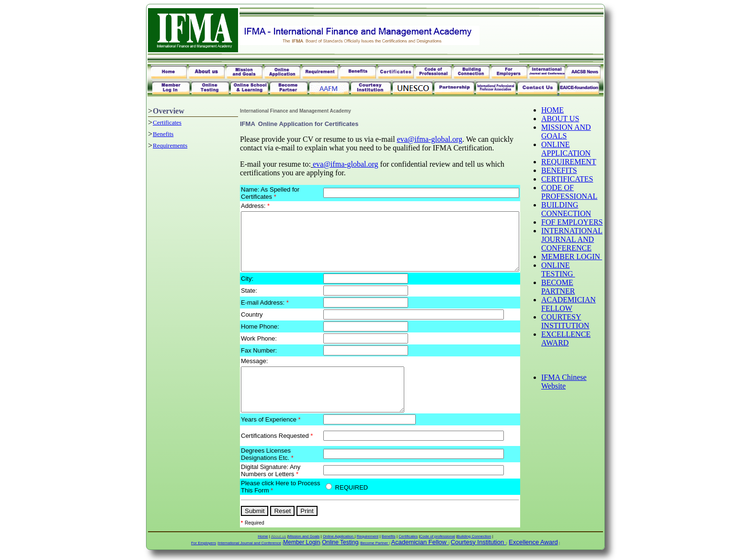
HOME (570, 110)
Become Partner (375, 549)
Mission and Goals (304, 543)
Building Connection (474, 543)
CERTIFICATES (584, 179)
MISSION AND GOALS (583, 131)
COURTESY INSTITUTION (582, 330)
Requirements (154, 145)
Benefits (147, 134)
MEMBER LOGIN (589, 265)
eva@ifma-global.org (413, 139)
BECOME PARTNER (575, 295)
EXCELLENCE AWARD (583, 347)
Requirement (367, 543)
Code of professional (438, 543)
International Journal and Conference (250, 549)
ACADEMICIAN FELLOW (586, 313)
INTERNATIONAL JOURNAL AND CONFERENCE (589, 248)
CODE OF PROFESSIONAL (586, 192)
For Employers (204, 549)
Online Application (339, 543)
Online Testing (340, 549)
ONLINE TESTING (575, 278)
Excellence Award (533, 548)
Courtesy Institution (477, 548)
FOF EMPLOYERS (581, 226)
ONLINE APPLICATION (583, 149)
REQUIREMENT (586, 162)
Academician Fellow (419, 548)
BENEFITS (576, 170)
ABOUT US (577, 119)
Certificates (151, 122)
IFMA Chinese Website (581, 390)
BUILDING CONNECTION (583, 209)
